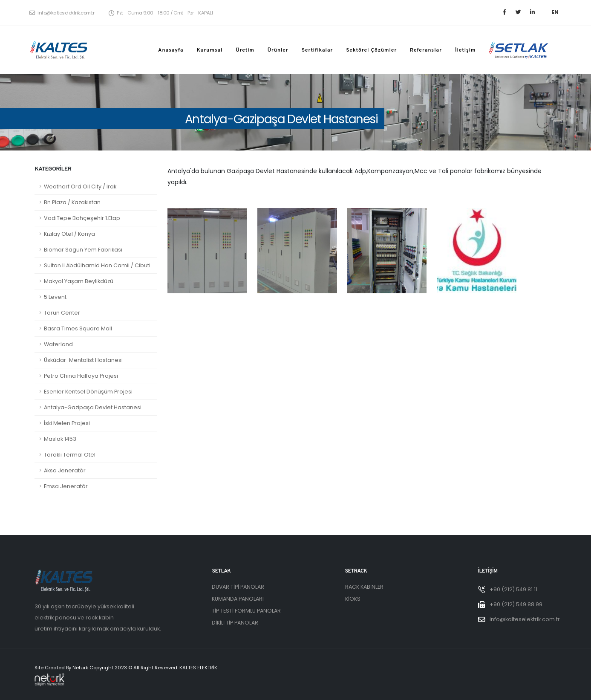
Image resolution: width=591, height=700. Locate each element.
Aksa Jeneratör (65, 470)
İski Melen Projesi (67, 423)
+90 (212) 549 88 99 (516, 604)
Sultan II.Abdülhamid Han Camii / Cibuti (97, 265)
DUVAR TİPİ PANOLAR (238, 587)
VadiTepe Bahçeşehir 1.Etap (82, 218)
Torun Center (62, 313)
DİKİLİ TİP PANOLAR (235, 623)
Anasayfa (171, 50)
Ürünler (278, 50)
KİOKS (353, 599)
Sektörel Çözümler (371, 50)
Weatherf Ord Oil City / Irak (80, 187)
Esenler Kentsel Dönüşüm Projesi (88, 392)
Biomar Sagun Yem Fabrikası (83, 250)
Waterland (58, 344)
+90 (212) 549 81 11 (513, 589)
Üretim (245, 50)
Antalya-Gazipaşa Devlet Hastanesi (93, 407)
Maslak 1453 (60, 439)
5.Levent (55, 297)
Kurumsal (209, 50)
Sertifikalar (317, 50)
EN (555, 12)
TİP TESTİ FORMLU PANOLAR (246, 611)
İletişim (466, 50)
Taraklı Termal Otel (70, 455)
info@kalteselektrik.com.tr (62, 13)
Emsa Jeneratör (66, 486)
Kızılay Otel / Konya (69, 234)
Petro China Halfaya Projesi (81, 376)
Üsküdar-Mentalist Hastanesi (83, 360)
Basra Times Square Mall (78, 328)
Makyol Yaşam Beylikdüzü (79, 281)
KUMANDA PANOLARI (238, 599)
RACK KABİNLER (364, 587)
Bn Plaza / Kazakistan (72, 202)
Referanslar (426, 50)
